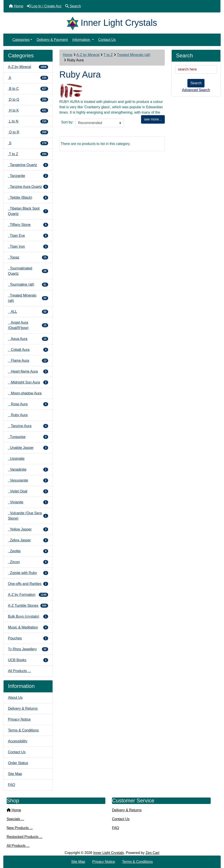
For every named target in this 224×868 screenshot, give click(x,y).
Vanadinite (28, 470)
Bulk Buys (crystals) (28, 617)
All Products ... (19, 671)
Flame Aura (28, 361)
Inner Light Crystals (109, 853)
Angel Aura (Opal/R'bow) (28, 325)
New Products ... (20, 828)
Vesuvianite (28, 480)
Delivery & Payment (52, 40)
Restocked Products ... (25, 837)
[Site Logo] (74, 23)
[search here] (196, 69)
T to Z (108, 55)
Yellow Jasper (28, 529)
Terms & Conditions (23, 730)
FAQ (12, 785)
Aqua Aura (28, 339)
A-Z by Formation (28, 595)
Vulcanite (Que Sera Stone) (28, 516)
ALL (28, 312)
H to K (28, 111)
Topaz (28, 257)
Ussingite (16, 459)
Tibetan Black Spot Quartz (28, 211)
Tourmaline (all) (28, 285)
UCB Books (28, 660)
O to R (28, 132)
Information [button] (82, 40)
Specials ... (15, 819)
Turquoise (28, 437)
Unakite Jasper (28, 448)
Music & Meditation (28, 627)
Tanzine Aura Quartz (28, 187)
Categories (21, 40)
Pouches (28, 638)
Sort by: (67, 122)
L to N (28, 121)
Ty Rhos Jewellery (28, 649)
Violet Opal (28, 491)
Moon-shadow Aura (25, 393)
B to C (28, 89)
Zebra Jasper (28, 540)
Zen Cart (152, 853)
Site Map (15, 774)
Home (68, 55)
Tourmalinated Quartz (28, 271)
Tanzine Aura (28, 426)
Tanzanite (28, 176)
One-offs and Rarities (28, 584)
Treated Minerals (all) (134, 55)
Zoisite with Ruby (28, 573)
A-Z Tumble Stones (28, 606)
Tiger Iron (28, 247)
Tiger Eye (28, 236)
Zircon (28, 562)
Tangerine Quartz (28, 165)
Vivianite (28, 502)
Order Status (18, 763)
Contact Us (107, 40)
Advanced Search (196, 90)
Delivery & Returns (23, 708)
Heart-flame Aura (28, 372)
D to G (28, 100)
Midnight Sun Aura (28, 382)
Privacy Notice (19, 719)
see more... (153, 119)
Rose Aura (28, 404)
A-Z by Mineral (88, 55)
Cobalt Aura (28, 350)
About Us (15, 698)
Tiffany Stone (28, 225)
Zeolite (28, 551)
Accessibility (18, 741)
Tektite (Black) (28, 198)
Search (196, 83)
